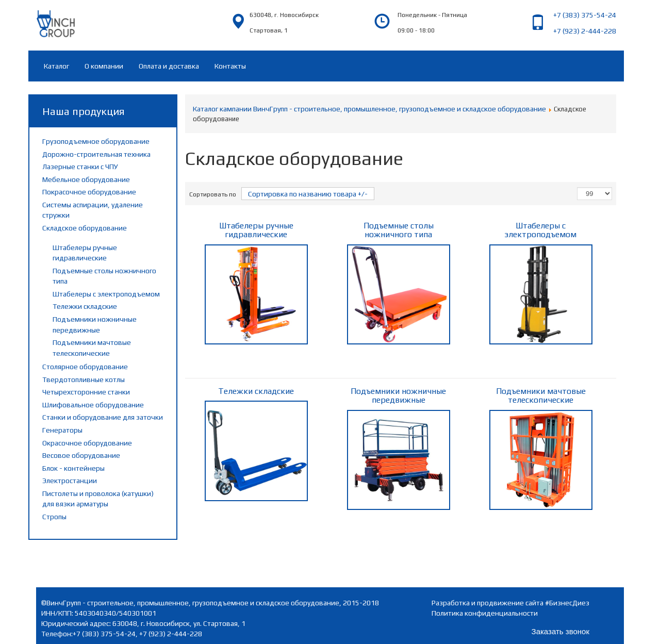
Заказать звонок (560, 631)
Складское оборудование (85, 228)
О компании (104, 66)
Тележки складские (85, 306)
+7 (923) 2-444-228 (585, 31)
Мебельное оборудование (86, 179)
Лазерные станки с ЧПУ (80, 167)
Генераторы (62, 430)
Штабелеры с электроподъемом (106, 294)
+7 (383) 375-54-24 (585, 15)
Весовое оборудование (81, 455)
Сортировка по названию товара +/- (308, 194)
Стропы (54, 517)
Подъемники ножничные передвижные (399, 448)
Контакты (230, 66)
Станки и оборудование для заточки (103, 417)
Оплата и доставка (169, 66)
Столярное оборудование (85, 367)
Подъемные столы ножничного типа (399, 283)
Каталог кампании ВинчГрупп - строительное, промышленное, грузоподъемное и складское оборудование (369, 109)
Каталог (56, 66)
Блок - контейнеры (73, 468)
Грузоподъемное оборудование (96, 141)
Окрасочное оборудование (87, 443)
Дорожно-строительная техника (96, 154)
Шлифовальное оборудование (93, 405)
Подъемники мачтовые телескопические (541, 448)
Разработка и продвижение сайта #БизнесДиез (510, 603)
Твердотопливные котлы (84, 379)
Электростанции (70, 481)
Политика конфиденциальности (485, 613)
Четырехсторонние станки (86, 392)
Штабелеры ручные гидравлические (256, 283)
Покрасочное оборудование (89, 192)
